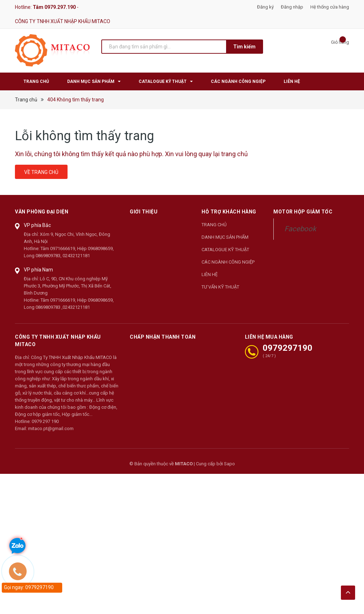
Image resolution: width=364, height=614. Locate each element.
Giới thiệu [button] (144, 212)
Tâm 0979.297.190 (54, 7)
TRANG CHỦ (214, 225)
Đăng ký (265, 7)
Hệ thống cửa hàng (330, 7)
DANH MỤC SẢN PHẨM (225, 237)
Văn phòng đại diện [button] (42, 212)
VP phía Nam (39, 270)
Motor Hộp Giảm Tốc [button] (303, 212)
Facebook (300, 229)
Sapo (229, 464)
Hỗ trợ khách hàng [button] (229, 212)
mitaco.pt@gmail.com (51, 428)
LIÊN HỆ (210, 274)
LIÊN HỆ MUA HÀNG (269, 337)
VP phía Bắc (38, 225)
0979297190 (288, 348)
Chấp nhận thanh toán (163, 337)
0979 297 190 (45, 421)
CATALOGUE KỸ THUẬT (225, 250)
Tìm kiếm (244, 47)
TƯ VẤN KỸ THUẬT (220, 287)
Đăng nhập (292, 7)
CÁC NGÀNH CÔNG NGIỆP (228, 262)
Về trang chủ (41, 172)
